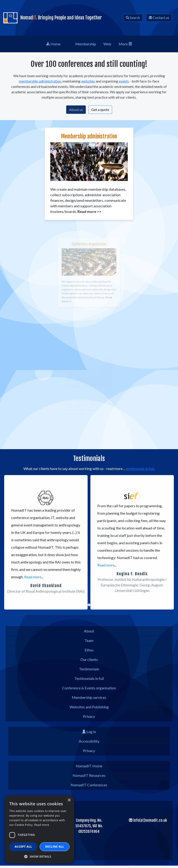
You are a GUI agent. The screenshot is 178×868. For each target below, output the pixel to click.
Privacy (89, 716)
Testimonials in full (89, 678)
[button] (10, 542)
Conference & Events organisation (89, 688)
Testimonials (89, 669)
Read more (33, 577)
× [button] (69, 800)
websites (88, 82)
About (89, 631)
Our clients (89, 659)
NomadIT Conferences (89, 785)
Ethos (89, 650)
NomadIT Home (89, 766)
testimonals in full (140, 468)
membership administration (43, 82)
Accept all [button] (23, 847)
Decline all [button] (55, 847)
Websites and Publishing (89, 707)
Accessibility (89, 741)
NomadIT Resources (89, 775)
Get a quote (99, 108)
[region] (89, 542)
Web (107, 44)
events (122, 82)
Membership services (89, 697)
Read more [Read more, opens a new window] (42, 825)
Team (89, 640)
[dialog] (39, 829)
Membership (86, 44)
